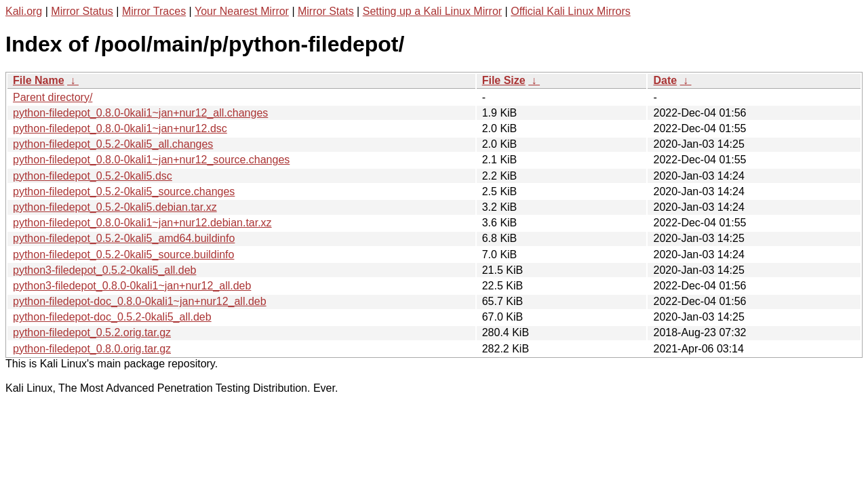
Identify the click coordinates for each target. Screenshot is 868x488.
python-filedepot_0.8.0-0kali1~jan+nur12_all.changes (140, 113)
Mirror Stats (326, 11)
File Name (39, 80)
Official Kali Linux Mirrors (571, 11)
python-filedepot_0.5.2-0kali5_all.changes (113, 144)
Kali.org (24, 11)
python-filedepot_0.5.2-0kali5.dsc (93, 176)
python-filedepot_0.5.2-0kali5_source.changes (124, 191)
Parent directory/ (53, 97)
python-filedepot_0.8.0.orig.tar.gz (92, 349)
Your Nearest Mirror (242, 11)
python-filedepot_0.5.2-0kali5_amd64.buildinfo (124, 238)
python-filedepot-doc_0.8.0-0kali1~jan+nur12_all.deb (140, 301)
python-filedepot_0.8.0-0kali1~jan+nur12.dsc (120, 128)
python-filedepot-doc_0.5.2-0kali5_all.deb (112, 317)
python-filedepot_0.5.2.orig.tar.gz (92, 332)
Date (665, 80)
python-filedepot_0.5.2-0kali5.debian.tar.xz (115, 207)
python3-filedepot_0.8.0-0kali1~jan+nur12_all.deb (132, 286)
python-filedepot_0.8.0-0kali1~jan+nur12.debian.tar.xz (142, 223)
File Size (504, 80)
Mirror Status (82, 11)
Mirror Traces (154, 11)
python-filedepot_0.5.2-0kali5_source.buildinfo (123, 255)
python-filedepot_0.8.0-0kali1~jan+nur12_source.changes (151, 160)
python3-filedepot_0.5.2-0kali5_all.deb (104, 270)
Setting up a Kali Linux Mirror (432, 11)
